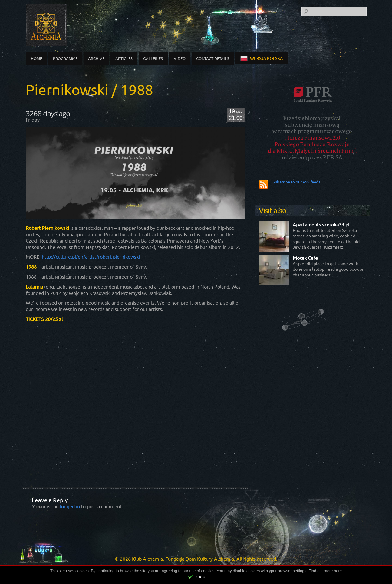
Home (36, 58)
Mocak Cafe (305, 258)
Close (201, 577)
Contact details (213, 58)
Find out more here (325, 571)
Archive (96, 58)
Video (180, 58)
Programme (65, 58)
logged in (70, 506)
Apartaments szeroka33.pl (321, 224)
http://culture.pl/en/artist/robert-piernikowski (90, 256)
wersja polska (262, 58)
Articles (124, 58)
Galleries (153, 58)
